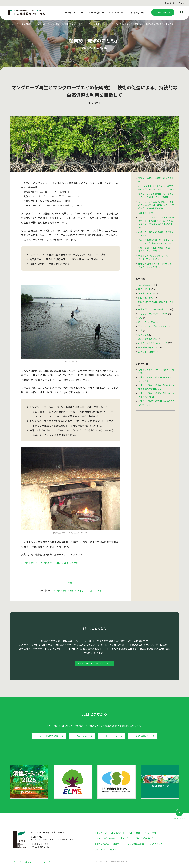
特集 (140, 326)
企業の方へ (126, 838)
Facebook (82, 736)
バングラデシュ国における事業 (59, 24)
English (182, 3)
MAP (76, 839)
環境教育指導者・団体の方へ (108, 844)
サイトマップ (44, 862)
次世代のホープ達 (147, 318)
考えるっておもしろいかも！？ (153, 338)
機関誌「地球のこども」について (93, 663)
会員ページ (170, 3)
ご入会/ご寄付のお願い (105, 838)
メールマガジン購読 (47, 736)
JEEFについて (118, 833)
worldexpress (146, 282)
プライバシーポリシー (23, 862)
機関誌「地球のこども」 (31, 24)
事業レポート (80, 24)
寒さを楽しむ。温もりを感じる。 (154, 305)
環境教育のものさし (148, 334)
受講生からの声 (146, 212)
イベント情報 (150, 833)
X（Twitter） (144, 736)
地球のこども (157, 844)
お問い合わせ (115, 849)
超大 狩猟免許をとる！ (149, 342)
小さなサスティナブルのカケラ (153, 310)
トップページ (12, 24)
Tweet (70, 583)
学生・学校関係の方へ (145, 838)
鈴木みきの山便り (147, 346)
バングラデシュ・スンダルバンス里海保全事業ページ (50, 562)
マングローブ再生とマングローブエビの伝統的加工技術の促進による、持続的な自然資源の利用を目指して (156, 204)
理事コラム (144, 330)
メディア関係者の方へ (136, 844)
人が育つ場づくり (147, 290)
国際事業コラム (146, 294)
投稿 (140, 314)
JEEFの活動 (134, 833)
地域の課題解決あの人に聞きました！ (156, 298)
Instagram (112, 736)
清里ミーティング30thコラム (152, 322)
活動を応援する (163, 12)
